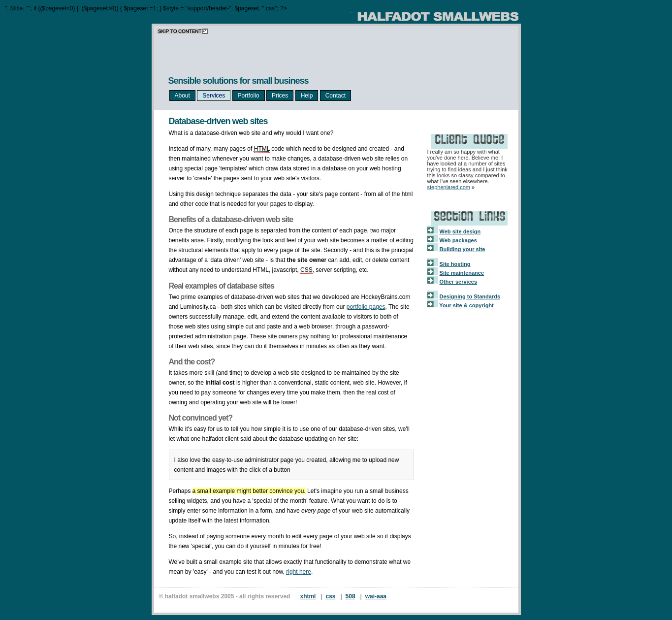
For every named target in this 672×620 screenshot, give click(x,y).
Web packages (458, 240)
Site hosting (455, 264)
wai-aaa (376, 596)
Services (214, 96)
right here (299, 572)
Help (307, 96)
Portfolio (249, 96)
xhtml (308, 596)
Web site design (460, 231)
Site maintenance (462, 273)
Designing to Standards (470, 296)
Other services (458, 282)
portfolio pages (366, 307)
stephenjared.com (449, 187)
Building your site (463, 249)
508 (351, 596)
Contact (336, 96)
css (331, 596)
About (182, 96)
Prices (280, 96)
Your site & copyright (466, 305)
